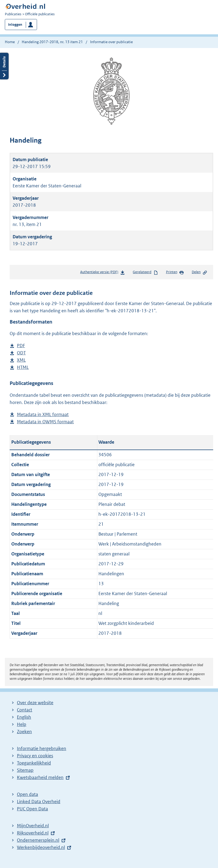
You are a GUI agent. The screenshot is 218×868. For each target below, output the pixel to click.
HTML (23, 367)
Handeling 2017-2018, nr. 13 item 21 (52, 42)
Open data (27, 794)
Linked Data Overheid (39, 802)
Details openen (4, 66)
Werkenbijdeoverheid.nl (41, 847)
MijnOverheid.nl (33, 826)
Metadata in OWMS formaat (45, 422)
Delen (199, 272)
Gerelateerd (145, 272)
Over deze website (35, 703)
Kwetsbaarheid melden (40, 777)
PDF (21, 346)
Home (10, 42)
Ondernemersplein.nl (38, 840)
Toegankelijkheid (34, 763)
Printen (175, 272)
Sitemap (25, 770)
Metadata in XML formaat (43, 415)
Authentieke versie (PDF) (103, 273)
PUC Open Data (32, 809)
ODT (21, 353)
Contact (25, 710)
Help (22, 724)
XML (21, 360)
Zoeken (24, 732)
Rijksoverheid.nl (33, 833)
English (24, 717)
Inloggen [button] (15, 25)
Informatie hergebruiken (42, 748)
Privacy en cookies (35, 756)
